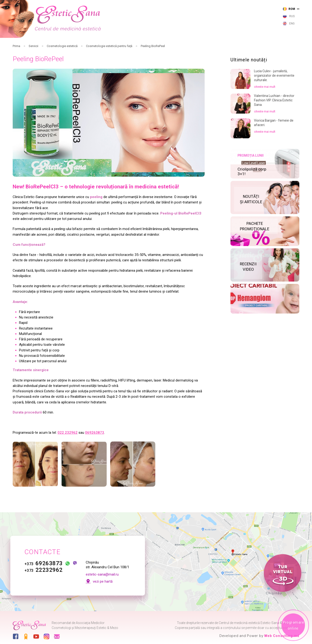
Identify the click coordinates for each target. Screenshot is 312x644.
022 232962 (68, 449)
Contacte (291, 47)
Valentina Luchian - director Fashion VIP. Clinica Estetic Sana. (274, 117)
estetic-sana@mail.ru (102, 574)
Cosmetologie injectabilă (115, 46)
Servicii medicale (57, 46)
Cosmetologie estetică (176, 46)
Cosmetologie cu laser (84, 46)
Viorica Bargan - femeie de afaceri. (274, 139)
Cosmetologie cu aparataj (145, 46)
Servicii (33, 62)
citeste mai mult (265, 103)
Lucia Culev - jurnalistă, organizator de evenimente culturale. (274, 92)
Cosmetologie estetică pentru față (109, 62)
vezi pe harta (219, 18)
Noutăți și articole (225, 47)
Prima (16, 62)
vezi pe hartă (103, 581)
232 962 (141, 15)
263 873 (141, 8)
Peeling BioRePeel (153, 62)
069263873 (95, 449)
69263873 (44, 564)
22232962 (44, 570)
